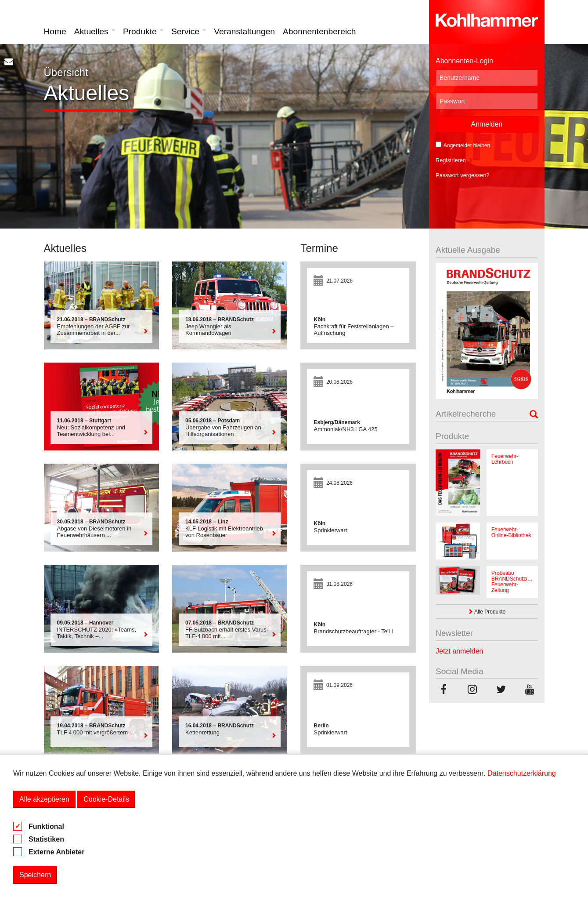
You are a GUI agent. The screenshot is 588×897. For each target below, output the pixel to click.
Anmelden (487, 124)
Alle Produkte (487, 612)
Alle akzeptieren (44, 799)
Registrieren (454, 160)
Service (189, 31)
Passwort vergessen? (466, 175)
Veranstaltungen (244, 31)
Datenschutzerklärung (522, 773)
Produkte (143, 31)
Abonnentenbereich (319, 31)
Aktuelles (95, 31)
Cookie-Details (106, 799)
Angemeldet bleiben (463, 145)
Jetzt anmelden (460, 651)
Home (55, 31)
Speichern (35, 875)
